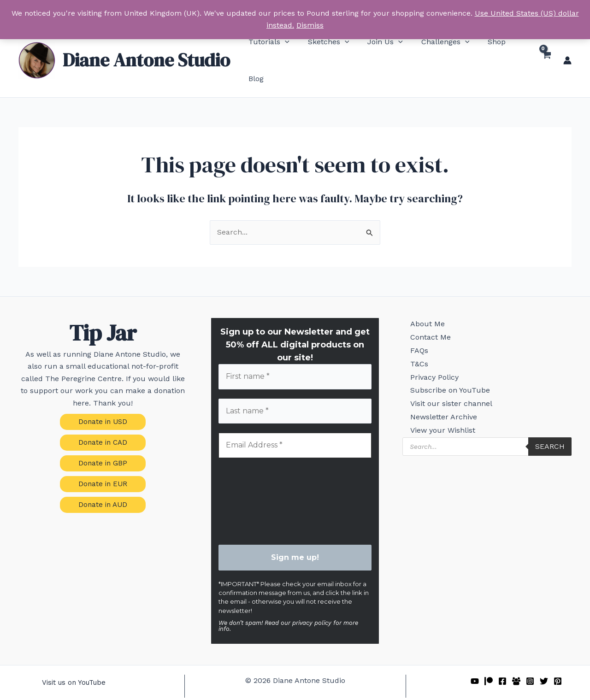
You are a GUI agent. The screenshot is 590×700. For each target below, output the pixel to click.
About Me (422, 303)
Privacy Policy (429, 370)
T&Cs (414, 354)
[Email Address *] (295, 425)
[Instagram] (530, 660)
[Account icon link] (567, 49)
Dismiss (310, 25)
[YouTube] (475, 660)
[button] (268, 49)
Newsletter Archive (438, 421)
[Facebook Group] (516, 660)
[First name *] (295, 355)
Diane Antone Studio (146, 49)
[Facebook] (502, 660)
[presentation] (256, 480)
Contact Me (425, 320)
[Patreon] (489, 660)
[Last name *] (295, 390)
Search (550, 455)
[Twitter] (544, 660)
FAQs (414, 337)
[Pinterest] (558, 660)
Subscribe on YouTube (445, 387)
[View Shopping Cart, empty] (546, 50)
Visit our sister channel (446, 404)
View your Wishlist (437, 438)
